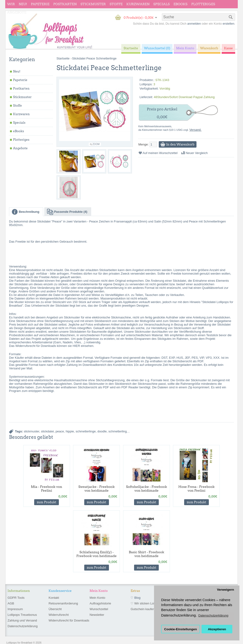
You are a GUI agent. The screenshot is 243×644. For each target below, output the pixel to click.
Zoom (96, 144)
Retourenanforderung (63, 603)
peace (60, 431)
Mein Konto (98, 598)
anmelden (194, 24)
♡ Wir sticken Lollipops (146, 603)
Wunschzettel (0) (157, 48)
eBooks (180, 4)
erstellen (228, 24)
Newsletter (97, 615)
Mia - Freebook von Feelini (47, 489)
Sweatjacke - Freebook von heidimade (96, 489)
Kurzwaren (138, 4)
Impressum (15, 609)
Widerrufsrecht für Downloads (69, 620)
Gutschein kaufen (143, 609)
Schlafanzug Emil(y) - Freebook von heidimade (97, 554)
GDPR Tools (16, 598)
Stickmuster (93, 4)
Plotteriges (203, 4)
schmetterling (118, 431)
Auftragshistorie (100, 603)
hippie (70, 431)
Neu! (23, 4)
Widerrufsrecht (59, 615)
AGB (11, 603)
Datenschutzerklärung (23, 626)
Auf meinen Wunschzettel (160, 153)
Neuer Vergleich (197, 153)
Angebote (17, 12)
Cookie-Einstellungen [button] (181, 629)
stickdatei (47, 431)
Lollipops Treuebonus (22, 615)
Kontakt (54, 598)
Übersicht (55, 609)
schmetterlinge (86, 431)
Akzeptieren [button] (217, 629)
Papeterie (40, 4)
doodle (102, 431)
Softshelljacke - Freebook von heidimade (147, 489)
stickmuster (31, 431)
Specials (161, 4)
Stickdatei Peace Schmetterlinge (94, 58)
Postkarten (65, 4)
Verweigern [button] (225, 590)
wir (11, 4)
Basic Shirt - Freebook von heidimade (147, 554)
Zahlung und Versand (22, 620)
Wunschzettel (99, 609)
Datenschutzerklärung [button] (213, 615)
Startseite (63, 58)
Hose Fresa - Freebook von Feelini (197, 489)
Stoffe (116, 4)
